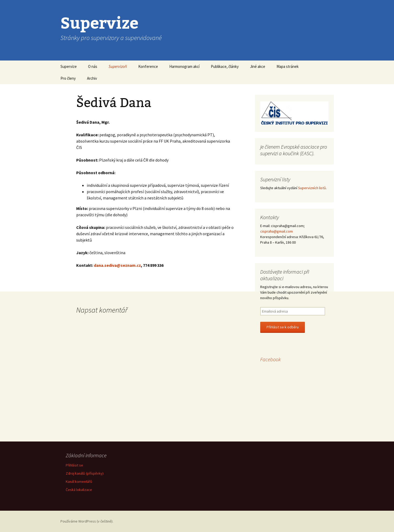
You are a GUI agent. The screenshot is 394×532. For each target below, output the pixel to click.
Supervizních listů (312, 188)
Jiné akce (258, 66)
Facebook (270, 359)
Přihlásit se (74, 465)
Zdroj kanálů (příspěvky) (85, 473)
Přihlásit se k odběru (283, 327)
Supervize (69, 66)
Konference (148, 66)
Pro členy (68, 78)
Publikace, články (225, 66)
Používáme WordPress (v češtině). (87, 521)
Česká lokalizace (79, 490)
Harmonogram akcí (184, 66)
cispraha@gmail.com (277, 231)
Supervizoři (118, 66)
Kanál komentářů (79, 481)
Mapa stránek (288, 66)
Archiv (92, 78)
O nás (93, 66)
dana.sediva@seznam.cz (117, 265)
